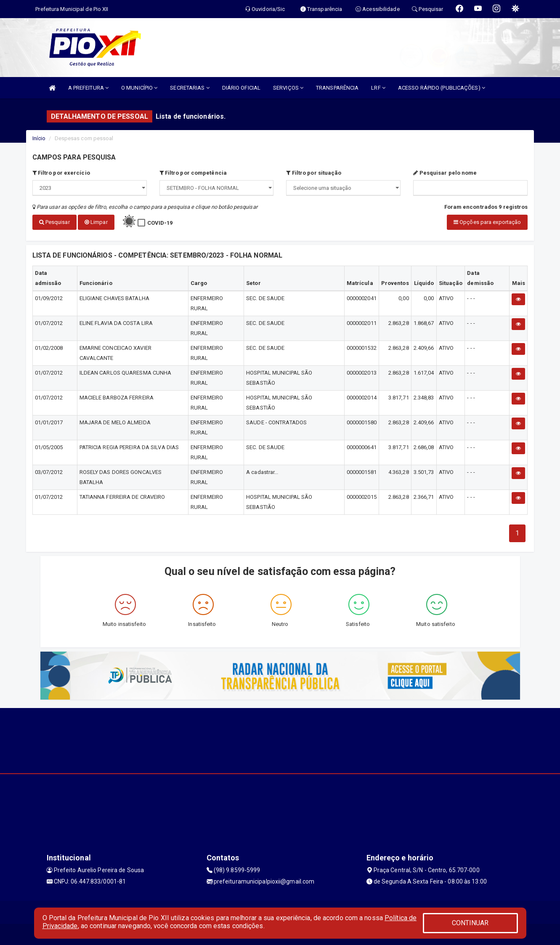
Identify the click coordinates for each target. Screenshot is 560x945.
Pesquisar (54, 222)
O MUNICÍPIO (139, 88)
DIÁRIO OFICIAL (241, 88)
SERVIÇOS (288, 88)
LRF (378, 88)
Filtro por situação (314, 173)
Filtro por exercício (61, 173)
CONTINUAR (470, 923)
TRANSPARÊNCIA (337, 88)
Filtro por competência (193, 173)
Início (39, 138)
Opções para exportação (487, 222)
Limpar (96, 222)
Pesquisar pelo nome (445, 173)
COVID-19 (160, 223)
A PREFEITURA (88, 88)
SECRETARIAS (190, 88)
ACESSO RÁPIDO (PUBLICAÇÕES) (442, 88)
